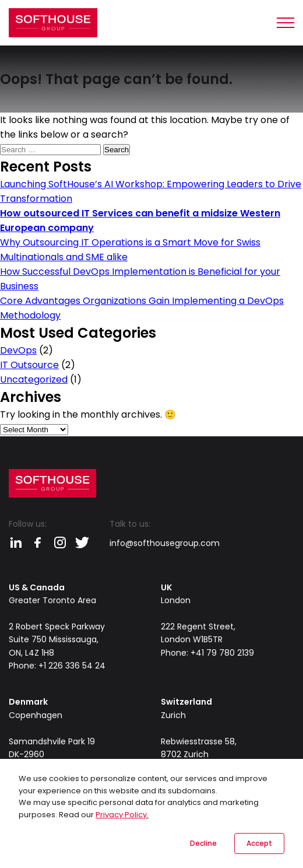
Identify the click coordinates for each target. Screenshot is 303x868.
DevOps (18, 350)
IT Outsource (29, 365)
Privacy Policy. (122, 815)
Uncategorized (34, 379)
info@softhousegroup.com (165, 543)
